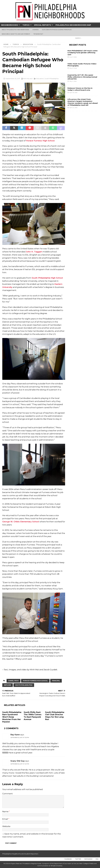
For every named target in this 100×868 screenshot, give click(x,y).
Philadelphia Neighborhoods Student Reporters (20, 854)
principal (56, 681)
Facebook (68, 859)
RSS (97, 859)
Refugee (8, 685)
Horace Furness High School (40, 141)
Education (40, 79)
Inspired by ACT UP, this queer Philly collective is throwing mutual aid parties (82, 77)
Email (5, 819)
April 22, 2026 (73, 108)
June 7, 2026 (73, 57)
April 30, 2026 (73, 93)
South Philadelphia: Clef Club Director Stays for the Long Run (55, 716)
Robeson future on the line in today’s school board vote (80, 89)
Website (6, 826)
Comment (7, 794)
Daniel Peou (13, 681)
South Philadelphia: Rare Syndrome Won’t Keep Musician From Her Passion (12, 717)
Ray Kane (15, 735)
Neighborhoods (10, 25)
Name (6, 812)
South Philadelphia (51, 79)
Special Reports (43, 25)
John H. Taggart (34, 252)
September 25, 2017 (13, 79)
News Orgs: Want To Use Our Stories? (16, 34)
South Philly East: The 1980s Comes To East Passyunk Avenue (33, 716)
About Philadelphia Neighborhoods (15, 30)
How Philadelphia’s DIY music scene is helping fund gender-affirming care (82, 53)
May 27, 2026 (73, 68)
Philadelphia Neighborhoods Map (73, 25)
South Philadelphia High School (47, 278)
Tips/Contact (38, 34)
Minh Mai (26, 79)
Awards (35, 30)
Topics (26, 25)
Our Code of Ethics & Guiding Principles (57, 30)
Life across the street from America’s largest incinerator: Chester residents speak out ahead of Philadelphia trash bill (83, 102)
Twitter (78, 859)
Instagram (88, 859)
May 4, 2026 (73, 81)
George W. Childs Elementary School (21, 522)
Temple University (57, 866)
